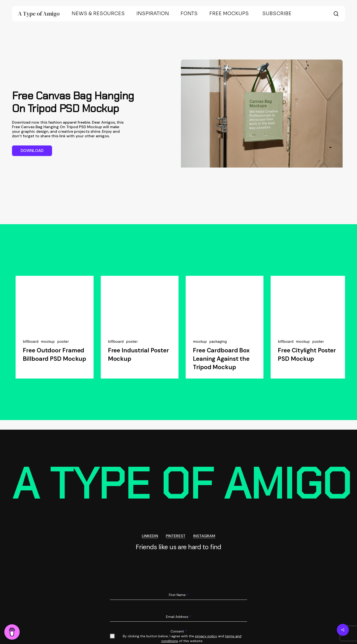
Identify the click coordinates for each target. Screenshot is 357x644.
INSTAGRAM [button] (204, 535)
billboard (31, 342)
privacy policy (206, 635)
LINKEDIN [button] (150, 535)
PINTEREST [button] (176, 535)
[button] (32, 151)
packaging (218, 342)
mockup (48, 342)
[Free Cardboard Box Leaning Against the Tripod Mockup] (225, 304)
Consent (179, 630)
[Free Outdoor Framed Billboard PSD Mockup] (54, 304)
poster (63, 342)
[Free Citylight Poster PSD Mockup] (309, 304)
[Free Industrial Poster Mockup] (140, 304)
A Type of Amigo (39, 14)
